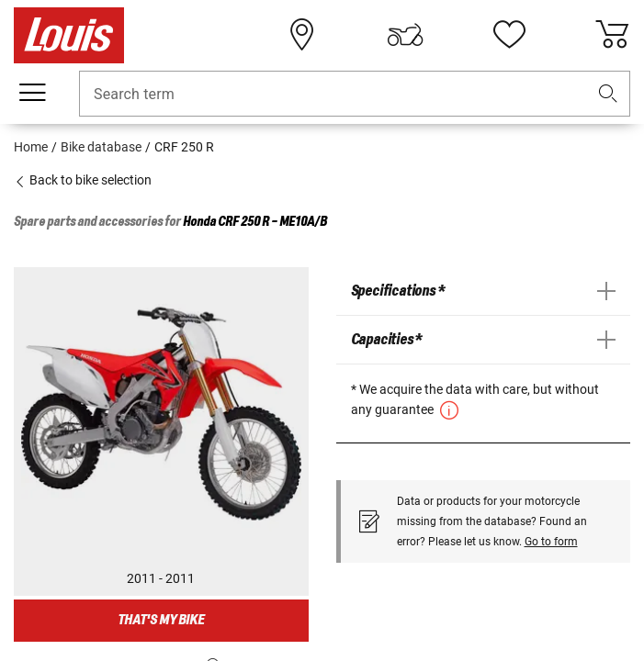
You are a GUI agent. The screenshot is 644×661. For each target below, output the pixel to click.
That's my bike (161, 620)
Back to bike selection (83, 180)
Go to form (551, 542)
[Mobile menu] (32, 93)
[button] (608, 94)
